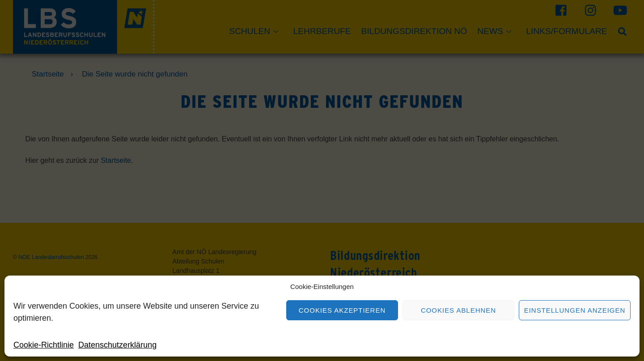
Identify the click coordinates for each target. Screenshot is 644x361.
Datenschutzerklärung (117, 345)
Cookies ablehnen (458, 310)
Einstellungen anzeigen (575, 310)
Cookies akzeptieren (342, 310)
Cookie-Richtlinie (44, 345)
